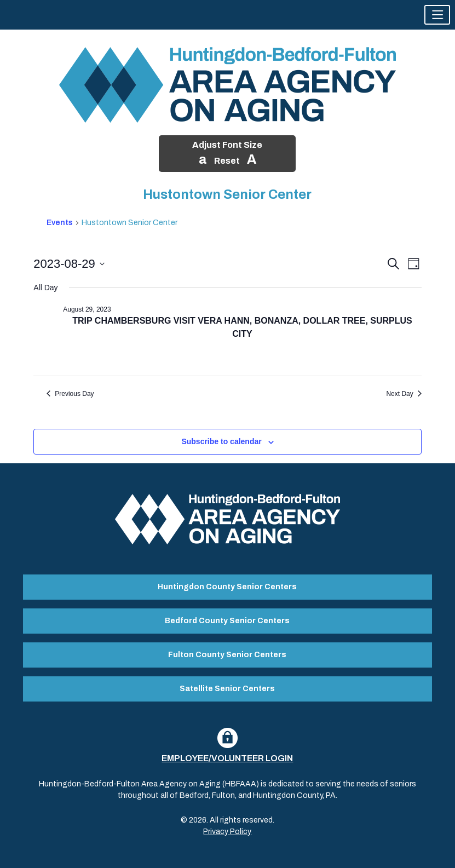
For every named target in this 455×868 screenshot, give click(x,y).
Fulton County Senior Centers (227, 655)
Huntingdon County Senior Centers (227, 587)
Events (60, 223)
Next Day (404, 394)
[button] (437, 15)
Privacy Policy (227, 832)
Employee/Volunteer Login (227, 758)
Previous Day (70, 394)
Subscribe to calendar (221, 441)
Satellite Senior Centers (227, 689)
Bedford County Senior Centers (227, 621)
